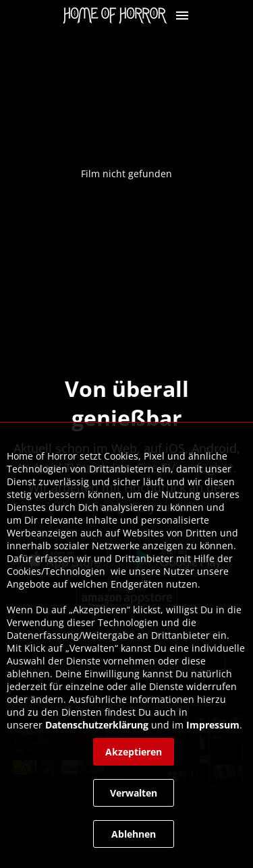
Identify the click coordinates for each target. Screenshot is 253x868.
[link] (118, 15)
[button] (182, 15)
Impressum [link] (213, 725)
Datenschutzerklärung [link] (97, 725)
